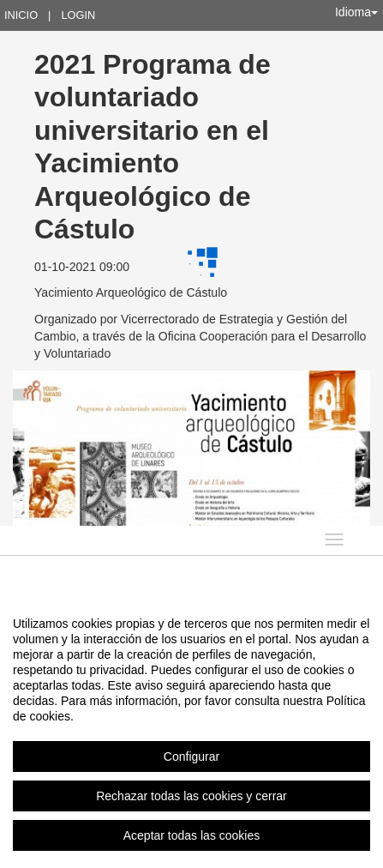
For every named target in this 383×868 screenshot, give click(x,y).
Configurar (191, 756)
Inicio (21, 15)
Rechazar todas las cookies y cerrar (191, 796)
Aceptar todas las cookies (192, 835)
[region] (191, 729)
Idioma (356, 12)
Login (78, 15)
